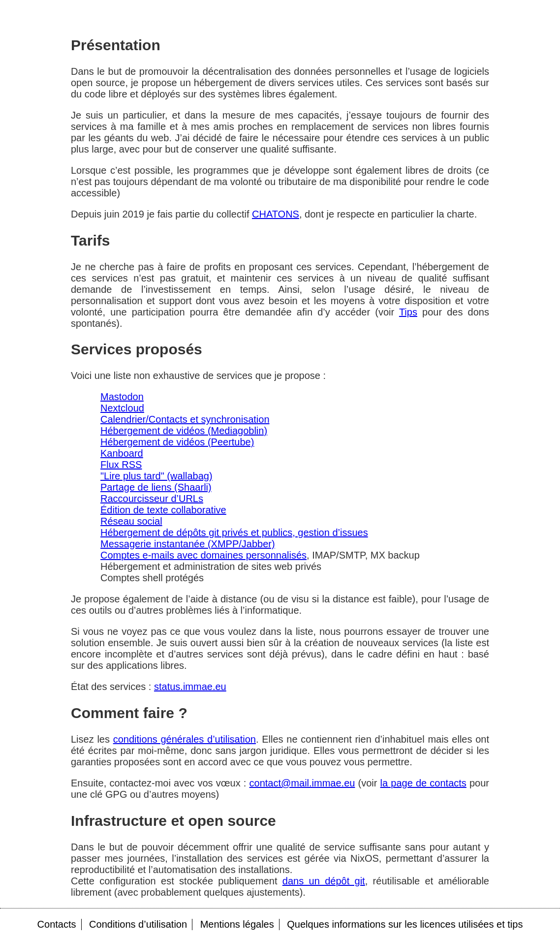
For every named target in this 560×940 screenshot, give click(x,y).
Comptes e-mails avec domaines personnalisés (203, 555)
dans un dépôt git (324, 881)
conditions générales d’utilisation (185, 739)
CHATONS (276, 214)
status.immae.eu (190, 687)
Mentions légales (237, 924)
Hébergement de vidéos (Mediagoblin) (184, 431)
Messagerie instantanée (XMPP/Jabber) (188, 544)
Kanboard (122, 453)
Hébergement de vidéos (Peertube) (177, 442)
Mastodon (122, 397)
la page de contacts (423, 783)
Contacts (57, 924)
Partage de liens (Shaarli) (156, 487)
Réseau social (131, 521)
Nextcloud (122, 408)
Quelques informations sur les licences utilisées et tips (405, 924)
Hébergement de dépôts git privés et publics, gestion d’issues (234, 533)
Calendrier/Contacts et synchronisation (185, 419)
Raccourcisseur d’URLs (152, 499)
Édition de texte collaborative (163, 510)
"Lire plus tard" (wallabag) (156, 476)
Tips (408, 312)
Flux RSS (121, 465)
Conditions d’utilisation (138, 924)
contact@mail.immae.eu (302, 783)
